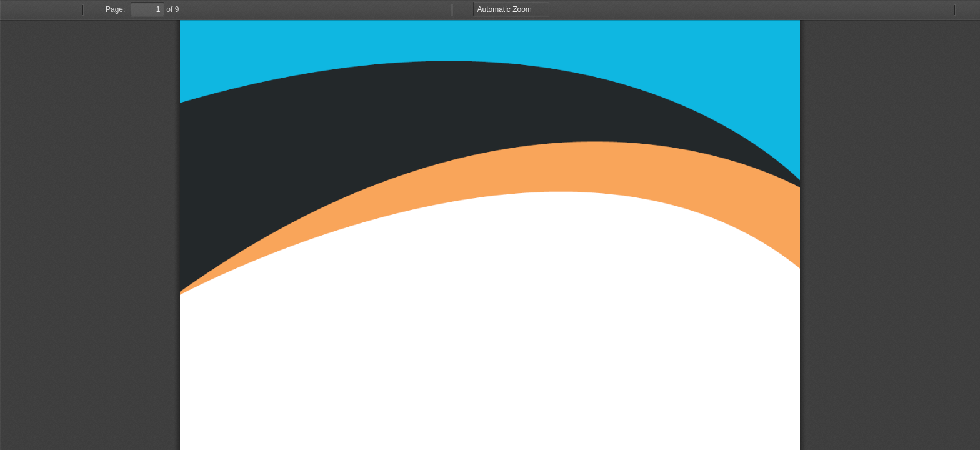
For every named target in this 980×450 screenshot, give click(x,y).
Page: (115, 9)
